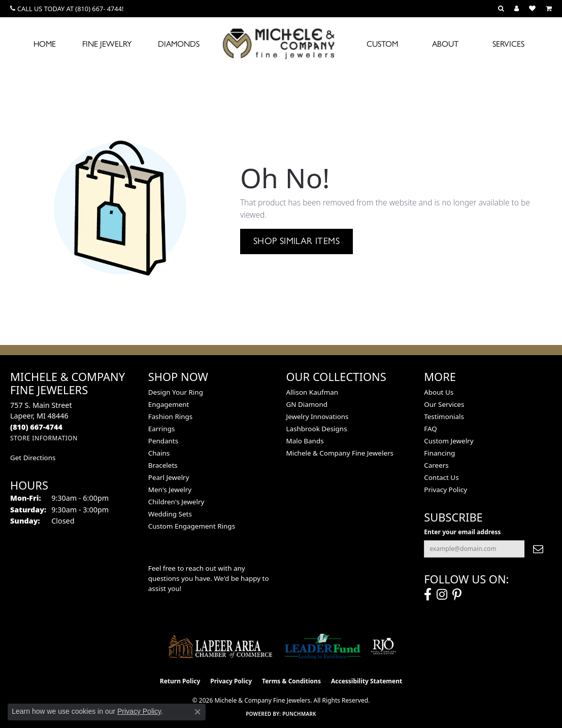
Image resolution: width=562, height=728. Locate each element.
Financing (439, 453)
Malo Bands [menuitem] (305, 441)
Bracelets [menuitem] (163, 465)
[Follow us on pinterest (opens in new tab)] (457, 595)
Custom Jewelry (449, 441)
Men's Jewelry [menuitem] (170, 490)
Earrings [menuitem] (162, 429)
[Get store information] (44, 438)
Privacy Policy (445, 490)
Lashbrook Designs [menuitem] (317, 429)
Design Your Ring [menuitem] (176, 392)
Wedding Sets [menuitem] (170, 514)
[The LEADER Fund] (323, 646)
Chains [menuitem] (159, 453)
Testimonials (444, 417)
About (445, 44)
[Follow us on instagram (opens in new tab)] (442, 595)
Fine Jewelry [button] (107, 44)
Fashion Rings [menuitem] (170, 417)
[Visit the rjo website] (383, 646)
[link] (67, 9)
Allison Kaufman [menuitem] (312, 392)
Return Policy (180, 681)
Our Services (444, 404)
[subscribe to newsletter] (538, 549)
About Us (439, 392)
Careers (436, 465)
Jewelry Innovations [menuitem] (318, 417)
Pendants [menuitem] (163, 441)
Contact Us (441, 477)
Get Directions (33, 458)
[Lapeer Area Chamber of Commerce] (220, 646)
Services (508, 44)
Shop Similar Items (296, 241)
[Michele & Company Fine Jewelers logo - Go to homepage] (281, 43)
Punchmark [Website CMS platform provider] (299, 714)
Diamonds (179, 44)
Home (45, 44)
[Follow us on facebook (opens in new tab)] (428, 595)
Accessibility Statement (367, 681)
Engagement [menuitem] (169, 404)
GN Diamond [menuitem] (307, 404)
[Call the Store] (36, 427)
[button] (501, 9)
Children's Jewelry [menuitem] (176, 502)
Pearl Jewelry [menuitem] (169, 477)
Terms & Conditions (291, 681)
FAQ (431, 429)
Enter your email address (462, 532)
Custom (382, 44)
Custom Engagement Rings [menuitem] (192, 526)
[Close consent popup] (197, 712)
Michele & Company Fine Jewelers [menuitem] (340, 453)
